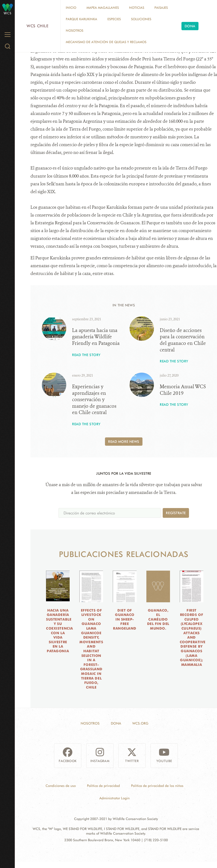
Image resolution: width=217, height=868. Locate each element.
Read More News (124, 442)
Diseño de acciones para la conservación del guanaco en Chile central (183, 340)
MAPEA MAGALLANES (103, 8)
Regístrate (176, 513)
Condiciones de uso (61, 786)
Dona (190, 26)
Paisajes (161, 8)
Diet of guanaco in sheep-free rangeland (125, 619)
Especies (114, 19)
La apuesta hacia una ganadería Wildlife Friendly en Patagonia (96, 337)
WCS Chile (38, 26)
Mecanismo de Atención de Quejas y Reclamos (106, 42)
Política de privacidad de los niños (157, 786)
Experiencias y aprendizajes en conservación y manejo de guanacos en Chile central (94, 400)
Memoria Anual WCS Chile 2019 (183, 390)
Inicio (71, 8)
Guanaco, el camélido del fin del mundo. (158, 619)
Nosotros (75, 30)
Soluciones (141, 19)
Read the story (86, 355)
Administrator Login (114, 798)
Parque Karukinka (81, 19)
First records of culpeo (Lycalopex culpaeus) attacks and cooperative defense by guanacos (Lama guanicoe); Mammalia (193, 637)
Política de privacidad (103, 786)
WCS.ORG (140, 723)
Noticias (137, 8)
